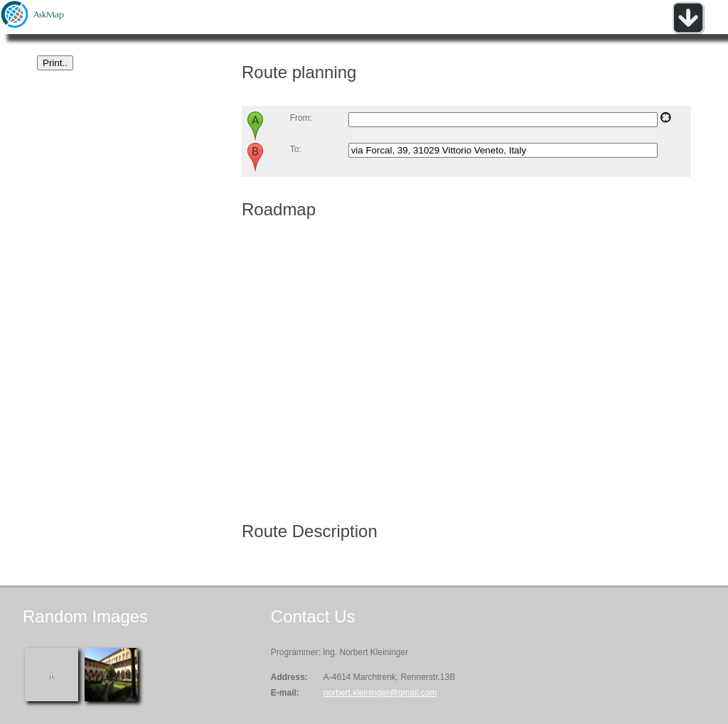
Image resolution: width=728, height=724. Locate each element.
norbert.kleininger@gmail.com (380, 693)
